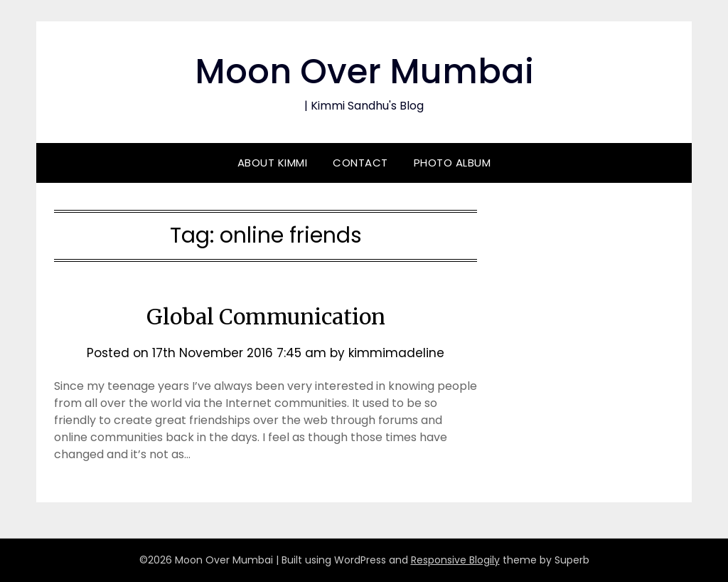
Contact (360, 163)
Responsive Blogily (455, 560)
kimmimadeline (396, 353)
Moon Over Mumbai (364, 72)
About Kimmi (273, 163)
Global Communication (266, 317)
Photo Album (453, 163)
